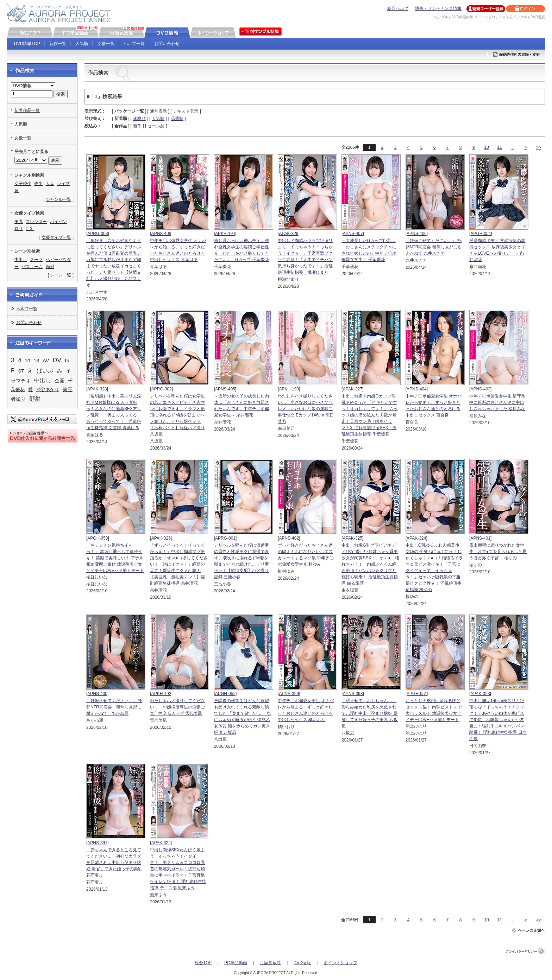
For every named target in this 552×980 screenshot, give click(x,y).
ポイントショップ (340, 963)
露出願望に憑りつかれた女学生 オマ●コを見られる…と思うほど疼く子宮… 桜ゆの (498, 552)
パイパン (58, 222)
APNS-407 (353, 234)
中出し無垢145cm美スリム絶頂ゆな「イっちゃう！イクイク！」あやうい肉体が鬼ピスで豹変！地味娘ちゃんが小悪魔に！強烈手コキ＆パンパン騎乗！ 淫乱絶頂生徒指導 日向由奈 (498, 720)
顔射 (50, 267)
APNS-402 (289, 538)
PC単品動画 (236, 963)
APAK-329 (288, 234)
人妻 (50, 184)
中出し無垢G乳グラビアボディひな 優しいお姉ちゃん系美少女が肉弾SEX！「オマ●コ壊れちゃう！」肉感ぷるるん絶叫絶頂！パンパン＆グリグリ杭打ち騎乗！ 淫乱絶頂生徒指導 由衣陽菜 (370, 564)
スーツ (36, 260)
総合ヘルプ (398, 8)
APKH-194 (225, 234)
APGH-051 (417, 694)
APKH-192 (161, 694)
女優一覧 (106, 44)
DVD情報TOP (27, 44)
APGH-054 (481, 234)
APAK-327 (353, 389)
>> (539, 147)
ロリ (19, 229)
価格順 (139, 119)
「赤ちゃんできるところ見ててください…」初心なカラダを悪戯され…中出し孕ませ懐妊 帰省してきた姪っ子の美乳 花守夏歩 (114, 863)
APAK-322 (161, 843)
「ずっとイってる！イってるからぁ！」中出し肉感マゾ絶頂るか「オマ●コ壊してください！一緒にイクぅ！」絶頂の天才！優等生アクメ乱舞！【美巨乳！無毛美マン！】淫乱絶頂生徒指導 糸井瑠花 (179, 564)
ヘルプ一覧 (134, 44)
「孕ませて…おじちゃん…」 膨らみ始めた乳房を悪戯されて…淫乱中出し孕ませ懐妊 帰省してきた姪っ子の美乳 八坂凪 (369, 713)
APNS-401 (480, 538)
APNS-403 (480, 389)
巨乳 (30, 229)
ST (21, 371)
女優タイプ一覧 (56, 237)
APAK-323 (480, 694)
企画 (59, 381)
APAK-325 (353, 538)
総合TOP (203, 963)
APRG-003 (98, 234)
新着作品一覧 (27, 110)
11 (499, 147)
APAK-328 (97, 389)
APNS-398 (353, 694)
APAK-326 (161, 538)
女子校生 (23, 184)
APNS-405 (225, 389)
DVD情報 (302, 963)
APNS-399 (289, 694)
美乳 (19, 222)
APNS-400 (97, 694)
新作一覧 (58, 44)
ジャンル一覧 (58, 199)
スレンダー (36, 222)
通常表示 (158, 111)
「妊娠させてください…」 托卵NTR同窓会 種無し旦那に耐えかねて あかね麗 (114, 707)
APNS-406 (417, 234)
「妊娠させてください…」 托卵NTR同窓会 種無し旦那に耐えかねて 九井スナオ (434, 247)
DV (57, 360)
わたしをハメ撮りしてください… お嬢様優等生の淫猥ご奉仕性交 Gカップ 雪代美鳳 (177, 707)
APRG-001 (225, 538)
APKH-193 (289, 389)
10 (486, 147)
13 (36, 361)
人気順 (82, 44)
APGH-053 (98, 538)
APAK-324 (416, 538)
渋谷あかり (48, 390)
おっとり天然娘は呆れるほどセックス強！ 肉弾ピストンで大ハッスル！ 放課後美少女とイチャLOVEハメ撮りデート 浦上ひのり (434, 713)
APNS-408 (161, 234)
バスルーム (32, 267)
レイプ (63, 184)
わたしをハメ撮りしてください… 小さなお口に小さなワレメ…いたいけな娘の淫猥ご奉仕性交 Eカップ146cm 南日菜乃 (306, 409)
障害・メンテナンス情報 (438, 8)
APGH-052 (225, 694)
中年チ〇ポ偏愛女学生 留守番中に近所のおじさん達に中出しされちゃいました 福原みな (497, 402)
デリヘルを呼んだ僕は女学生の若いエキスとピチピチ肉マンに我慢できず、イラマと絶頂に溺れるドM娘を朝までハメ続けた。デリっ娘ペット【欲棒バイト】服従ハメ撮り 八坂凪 (177, 415)
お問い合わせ (167, 44)
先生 (38, 184)
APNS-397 (97, 843)
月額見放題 (270, 963)
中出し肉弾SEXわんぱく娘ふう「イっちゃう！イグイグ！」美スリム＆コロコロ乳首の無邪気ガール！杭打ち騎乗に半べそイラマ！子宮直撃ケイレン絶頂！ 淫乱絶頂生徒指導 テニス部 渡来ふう (178, 869)
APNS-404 (417, 389)
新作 (137, 126)
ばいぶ (45, 371)
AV (46, 361)
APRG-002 (162, 389)
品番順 (177, 119)
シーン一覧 (61, 275)
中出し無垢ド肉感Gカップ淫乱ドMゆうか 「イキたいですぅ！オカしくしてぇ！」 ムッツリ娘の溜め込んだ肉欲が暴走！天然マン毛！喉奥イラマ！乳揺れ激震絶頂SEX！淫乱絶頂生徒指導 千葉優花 (369, 415)
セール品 (156, 126)
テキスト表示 (186, 111)
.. (513, 147)
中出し (21, 260)
